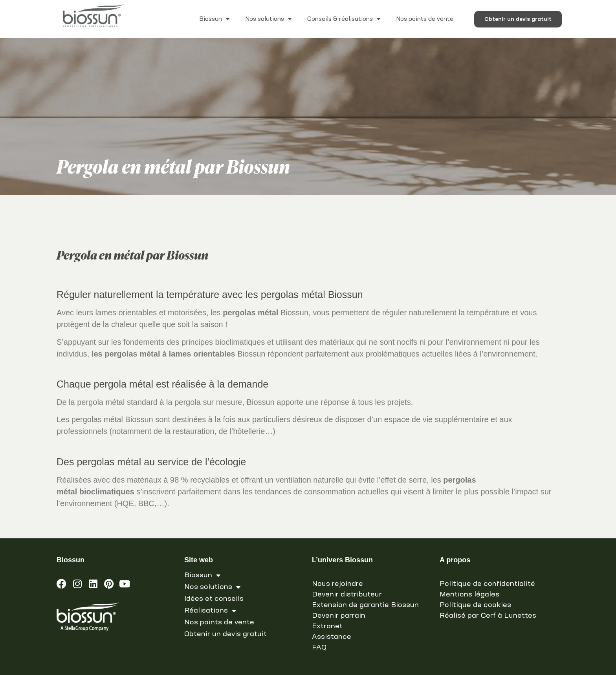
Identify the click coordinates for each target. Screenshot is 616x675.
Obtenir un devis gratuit (225, 634)
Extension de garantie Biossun (365, 605)
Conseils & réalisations (344, 19)
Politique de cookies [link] (475, 605)
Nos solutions (268, 19)
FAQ (319, 648)
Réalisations (210, 611)
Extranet (327, 626)
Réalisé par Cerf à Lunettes (488, 616)
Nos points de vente (425, 19)
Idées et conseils (214, 599)
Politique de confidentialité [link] (487, 584)
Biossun (214, 19)
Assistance (332, 637)
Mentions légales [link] (469, 595)
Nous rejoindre (337, 584)
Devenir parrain (339, 616)
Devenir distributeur (347, 595)
